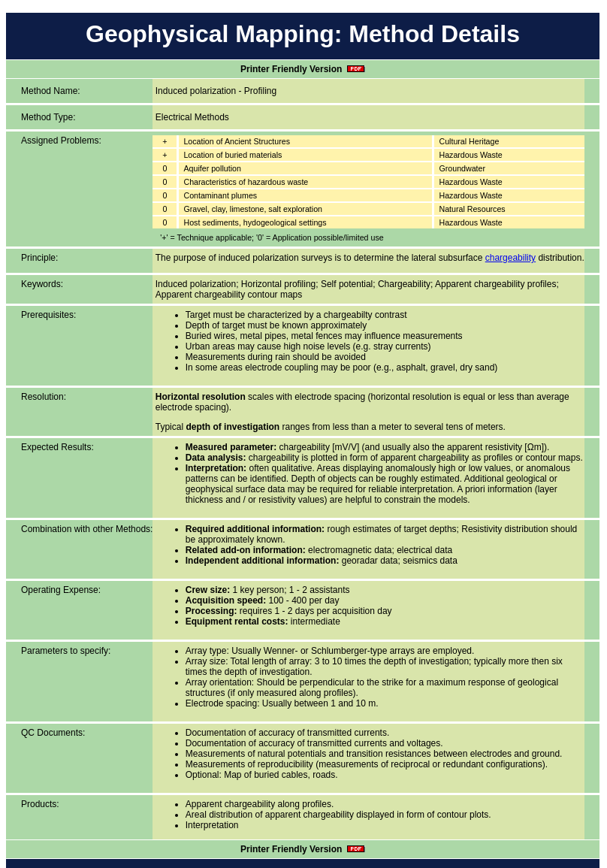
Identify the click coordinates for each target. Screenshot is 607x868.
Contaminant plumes (220, 195)
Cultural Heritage (469, 141)
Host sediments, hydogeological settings (255, 222)
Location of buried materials (233, 155)
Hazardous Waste (470, 155)
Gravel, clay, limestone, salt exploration (253, 209)
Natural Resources (472, 209)
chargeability (510, 258)
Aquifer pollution (212, 168)
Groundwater (462, 168)
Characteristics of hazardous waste (246, 182)
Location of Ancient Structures (237, 141)
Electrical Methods (192, 117)
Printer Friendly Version (303, 69)
